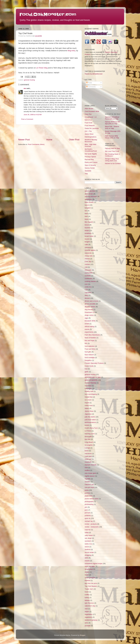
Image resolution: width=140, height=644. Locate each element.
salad (87, 532)
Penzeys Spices (90, 157)
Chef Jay (88, 262)
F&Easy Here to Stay (112, 148)
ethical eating (89, 326)
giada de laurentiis (91, 380)
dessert (87, 298)
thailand (87, 580)
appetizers (88, 199)
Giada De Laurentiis (92, 128)
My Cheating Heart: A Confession (113, 155)
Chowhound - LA (91, 117)
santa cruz (88, 544)
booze (87, 225)
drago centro (89, 315)
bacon (87, 205)
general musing (29, 80)
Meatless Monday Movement (91, 141)
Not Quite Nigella (91, 154)
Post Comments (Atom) (36, 144)
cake (86, 245)
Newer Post (24, 140)
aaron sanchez (90, 191)
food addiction (90, 346)
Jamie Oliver (89, 134)
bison (87, 219)
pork (86, 510)
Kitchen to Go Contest (113, 164)
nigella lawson (90, 476)
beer (86, 216)
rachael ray (89, 521)
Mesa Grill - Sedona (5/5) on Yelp (112, 127)
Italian (87, 408)
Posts (89, 83)
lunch (87, 451)
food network (89, 355)
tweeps (87, 600)
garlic (87, 372)
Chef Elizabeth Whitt (92, 111)
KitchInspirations (91, 137)
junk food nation (90, 420)
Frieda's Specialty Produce (94, 363)
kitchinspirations (90, 422)
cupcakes (88, 293)
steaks (87, 572)
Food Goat (88, 123)
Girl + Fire (88, 131)
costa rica (88, 287)
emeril (87, 324)
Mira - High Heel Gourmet (90, 145)
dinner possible (90, 304)
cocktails (88, 276)
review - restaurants (92, 527)
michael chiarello (91, 465)
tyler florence (89, 603)
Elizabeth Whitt (90, 321)
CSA (86, 290)
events (87, 329)
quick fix (88, 518)
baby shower (89, 202)
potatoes (88, 516)
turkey (87, 597)
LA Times (88, 431)
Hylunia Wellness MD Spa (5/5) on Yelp (113, 123)
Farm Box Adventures (92, 335)
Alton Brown (89, 109)
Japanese (88, 414)
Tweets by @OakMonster (94, 74)
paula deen (89, 496)
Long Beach (89, 442)
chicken (87, 264)
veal (86, 609)
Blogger (83, 635)
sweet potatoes (90, 578)
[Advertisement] (49, 131)
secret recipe (89, 552)
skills (86, 558)
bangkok (88, 208)
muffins (87, 470)
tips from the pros (91, 583)
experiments (89, 332)
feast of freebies (90, 338)
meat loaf (88, 459)
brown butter (89, 236)
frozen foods (89, 366)
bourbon (88, 228)
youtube (88, 626)
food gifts (88, 352)
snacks (87, 561)
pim (86, 507)
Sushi (87, 575)
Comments (91, 87)
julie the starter (90, 417)
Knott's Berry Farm (91, 428)
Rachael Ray (89, 159)
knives (87, 425)
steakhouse (89, 569)
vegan (87, 612)
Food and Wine (90, 349)
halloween (88, 389)
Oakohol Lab (89, 485)
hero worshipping (91, 394)
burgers (87, 242)
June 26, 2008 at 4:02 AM (33, 115)
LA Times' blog (42, 68)
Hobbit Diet (89, 397)
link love (88, 439)
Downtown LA (90, 312)
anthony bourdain (91, 197)
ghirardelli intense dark (93, 377)
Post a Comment (27, 119)
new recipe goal (90, 473)
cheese (87, 259)
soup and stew (90, 566)
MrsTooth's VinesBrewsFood (91, 150)
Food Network (90, 126)
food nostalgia (90, 357)
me (25, 88)
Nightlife (88, 479)
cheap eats (89, 256)
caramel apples (90, 250)
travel (87, 592)
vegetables (89, 614)
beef (86, 214)
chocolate (88, 270)
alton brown (89, 194)
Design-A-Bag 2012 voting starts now (112, 160)
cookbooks (89, 278)
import (87, 403)
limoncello (88, 437)
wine (86, 623)
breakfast (88, 233)
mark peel (88, 456)
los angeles (89, 445)
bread (87, 230)
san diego (88, 538)
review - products (91, 524)
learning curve (90, 434)
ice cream (88, 400)
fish (86, 343)
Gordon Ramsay (90, 383)
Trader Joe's (89, 589)
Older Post (74, 140)
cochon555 (89, 273)
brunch (87, 239)
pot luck (87, 513)
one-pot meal (89, 487)
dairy (86, 295)
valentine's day (90, 606)
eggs (86, 318)
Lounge (87, 448)
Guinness (88, 386)
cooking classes (90, 281)
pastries (87, 493)
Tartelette (88, 171)
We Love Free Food (112, 151)
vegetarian (88, 617)
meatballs (88, 462)
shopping (88, 555)
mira (86, 468)
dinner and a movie (91, 301)
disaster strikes (90, 307)
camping (88, 247)
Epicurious (88, 120)
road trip (88, 530)
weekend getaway (91, 620)
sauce (87, 547)
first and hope (90, 341)
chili (86, 267)
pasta (87, 490)
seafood (88, 549)
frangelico (88, 360)
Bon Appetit (89, 222)
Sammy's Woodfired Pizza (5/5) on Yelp (112, 118)
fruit (86, 369)
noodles (87, 482)
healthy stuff (89, 391)
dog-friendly (89, 309)
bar (86, 211)
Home (49, 140)
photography (89, 501)
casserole (88, 253)
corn (86, 284)
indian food (89, 405)
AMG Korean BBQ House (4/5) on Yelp (112, 137)
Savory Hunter (90, 168)
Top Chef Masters (91, 586)
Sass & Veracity (90, 165)
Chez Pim (88, 114)
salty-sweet (89, 535)
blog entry (71, 51)
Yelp (86, 174)
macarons (88, 453)
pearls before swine (92, 499)
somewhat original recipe (93, 564)
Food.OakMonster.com (48, 14)
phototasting (89, 504)
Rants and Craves (91, 162)
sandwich (88, 541)
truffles (87, 595)
